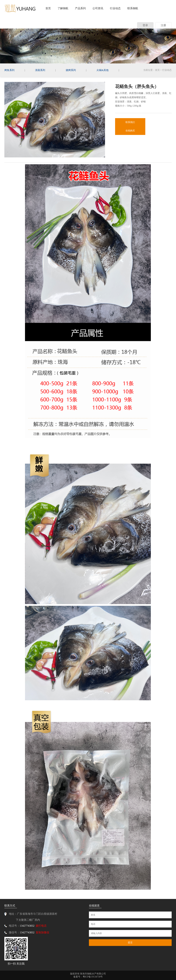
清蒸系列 (40, 70)
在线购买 (130, 131)
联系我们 (130, 122)
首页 (48, 8)
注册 (163, 25)
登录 (145, 25)
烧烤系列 (71, 70)
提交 (130, 942)
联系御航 (133, 8)
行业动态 (115, 8)
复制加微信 (42, 932)
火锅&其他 (103, 70)
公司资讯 (98, 8)
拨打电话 (41, 926)
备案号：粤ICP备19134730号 (88, 977)
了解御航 (63, 8)
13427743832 (27, 926)
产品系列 (80, 8)
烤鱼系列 (9, 70)
